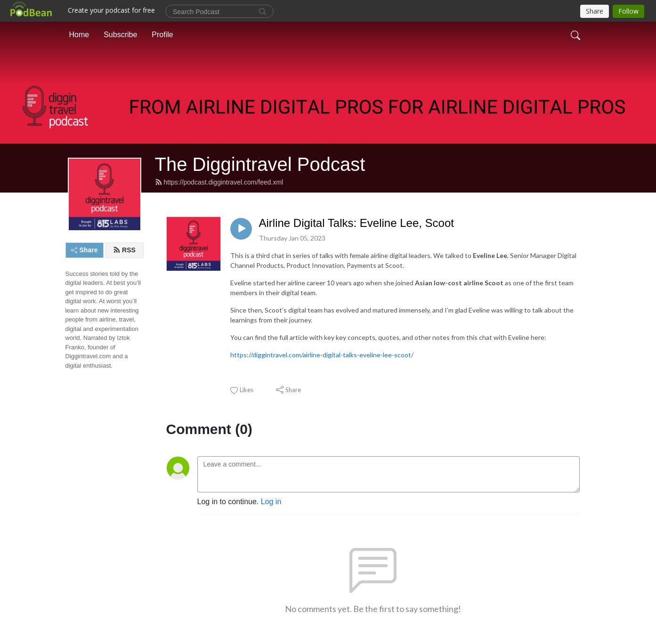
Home (79, 35)
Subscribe (120, 35)
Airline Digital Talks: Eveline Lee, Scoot (356, 223)
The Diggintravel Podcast (260, 164)
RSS (124, 250)
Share (85, 250)
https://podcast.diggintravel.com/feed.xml (219, 182)
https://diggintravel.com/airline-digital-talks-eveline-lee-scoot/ (322, 355)
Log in (271, 502)
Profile (162, 35)
